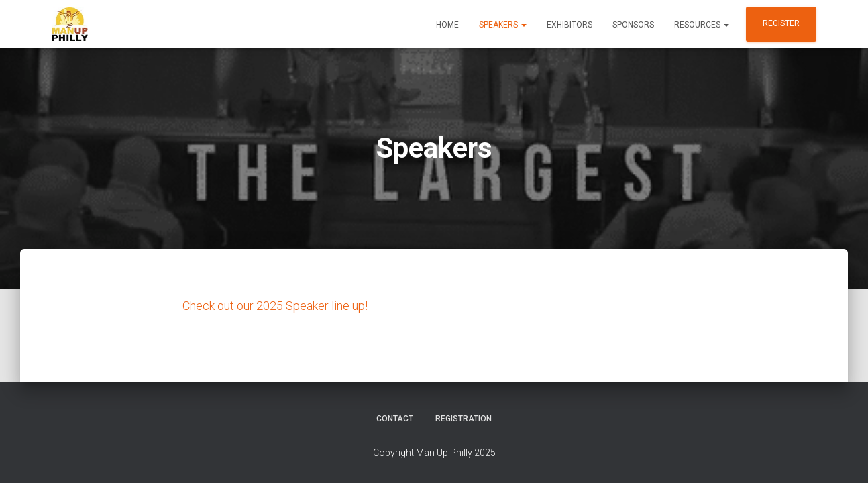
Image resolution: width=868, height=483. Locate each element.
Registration (464, 419)
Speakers (503, 25)
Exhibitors (569, 25)
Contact (395, 419)
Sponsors (633, 25)
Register (781, 23)
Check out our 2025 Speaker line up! (275, 305)
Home (447, 25)
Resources (702, 25)
